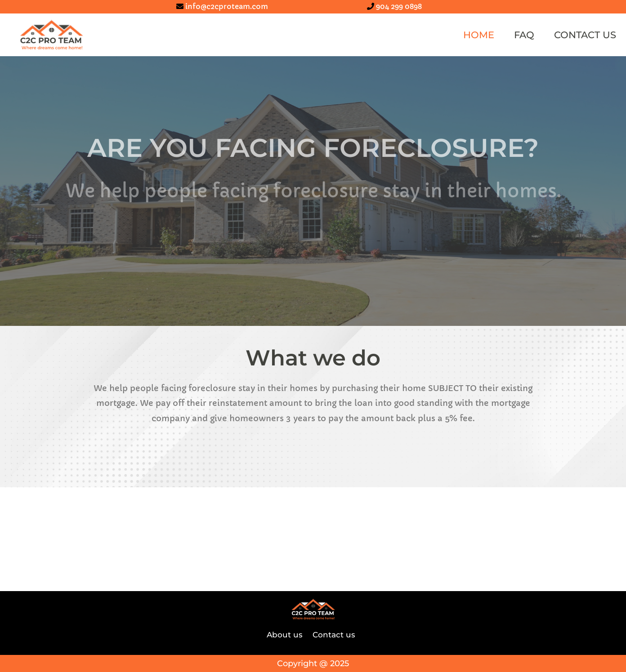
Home (479, 35)
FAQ (524, 35)
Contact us (585, 35)
